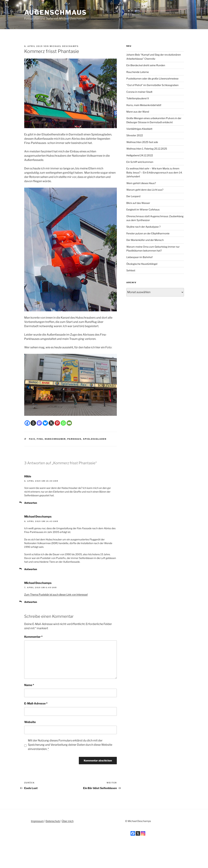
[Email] (69, 423)
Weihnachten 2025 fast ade (142, 142)
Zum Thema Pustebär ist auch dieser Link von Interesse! (56, 594)
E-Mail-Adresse (36, 703)
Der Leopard (133, 196)
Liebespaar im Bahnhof (139, 257)
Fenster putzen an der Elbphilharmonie (148, 233)
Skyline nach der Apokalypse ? (143, 227)
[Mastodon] (39, 423)
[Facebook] (27, 423)
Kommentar (33, 637)
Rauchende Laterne (138, 72)
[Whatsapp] (63, 423)
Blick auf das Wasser (138, 203)
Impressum (37, 821)
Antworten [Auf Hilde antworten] (31, 503)
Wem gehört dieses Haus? (141, 183)
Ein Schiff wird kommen (140, 162)
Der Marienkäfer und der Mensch (145, 240)
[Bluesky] (45, 423)
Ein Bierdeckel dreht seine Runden (146, 65)
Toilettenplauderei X (138, 98)
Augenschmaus (56, 12)
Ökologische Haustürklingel (142, 264)
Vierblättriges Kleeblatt (139, 129)
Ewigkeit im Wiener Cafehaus (143, 209)
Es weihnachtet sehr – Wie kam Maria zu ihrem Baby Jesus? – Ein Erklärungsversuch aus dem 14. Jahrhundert (154, 172)
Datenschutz (53, 821)
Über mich (68, 821)
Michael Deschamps (64, 46)
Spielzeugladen (95, 439)
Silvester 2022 (135, 135)
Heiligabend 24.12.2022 (140, 155)
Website (30, 722)
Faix (32, 439)
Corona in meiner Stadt (139, 92)
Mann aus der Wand (138, 112)
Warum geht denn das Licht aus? (145, 190)
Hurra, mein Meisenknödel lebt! (144, 105)
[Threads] (33, 423)
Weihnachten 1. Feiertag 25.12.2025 (147, 149)
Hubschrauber (55, 439)
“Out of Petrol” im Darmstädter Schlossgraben (152, 85)
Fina (40, 439)
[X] (51, 423)
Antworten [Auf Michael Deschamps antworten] (31, 569)
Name (29, 685)
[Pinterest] (57, 423)
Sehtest (131, 270)
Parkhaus (74, 439)
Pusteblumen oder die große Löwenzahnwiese (152, 78)
